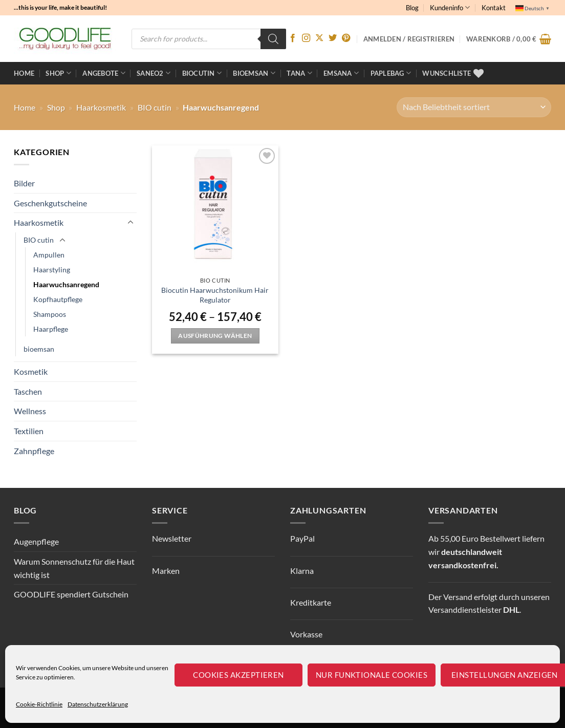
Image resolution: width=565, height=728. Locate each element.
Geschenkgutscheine (50, 203)
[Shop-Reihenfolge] (474, 107)
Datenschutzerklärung (98, 704)
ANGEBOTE (104, 73)
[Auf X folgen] (319, 38)
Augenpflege (36, 541)
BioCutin (202, 73)
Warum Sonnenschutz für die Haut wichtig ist (74, 568)
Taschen (28, 391)
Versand (458, 597)
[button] (509, 39)
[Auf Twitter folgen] (333, 38)
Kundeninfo (450, 7)
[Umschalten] (131, 223)
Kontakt (494, 8)
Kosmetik (31, 371)
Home (24, 73)
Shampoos (50, 314)
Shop (58, 73)
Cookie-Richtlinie (39, 704)
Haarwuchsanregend (66, 284)
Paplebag (391, 73)
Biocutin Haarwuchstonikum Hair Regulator (215, 295)
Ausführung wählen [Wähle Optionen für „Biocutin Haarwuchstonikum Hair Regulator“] (215, 336)
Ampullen (49, 255)
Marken (166, 571)
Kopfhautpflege (58, 299)
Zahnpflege (34, 451)
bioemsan (254, 73)
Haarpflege (51, 329)
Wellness (30, 411)
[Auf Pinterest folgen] (346, 38)
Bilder (24, 183)
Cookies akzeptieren (238, 675)
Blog (412, 8)
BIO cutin (155, 107)
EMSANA (341, 73)
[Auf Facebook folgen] (293, 38)
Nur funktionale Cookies (372, 675)
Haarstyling (52, 270)
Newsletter (172, 538)
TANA (299, 73)
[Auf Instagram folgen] (306, 38)
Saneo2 (154, 73)
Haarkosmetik (101, 107)
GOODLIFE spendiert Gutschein (71, 594)
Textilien (29, 431)
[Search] (273, 39)
